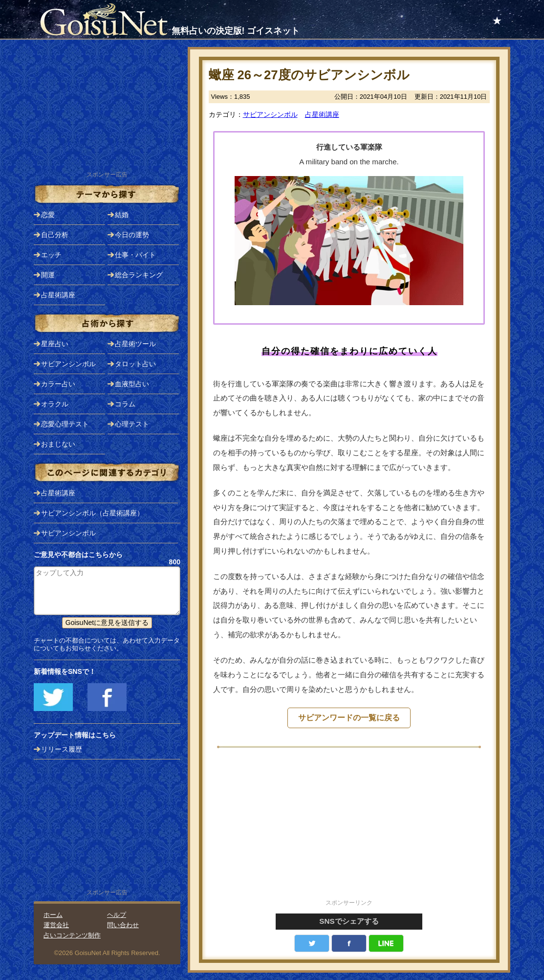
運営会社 (56, 925)
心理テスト (132, 424)
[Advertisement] (349, 829)
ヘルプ (117, 915)
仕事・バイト (135, 255)
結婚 (122, 215)
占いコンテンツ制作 (72, 935)
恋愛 (48, 215)
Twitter (312, 943)
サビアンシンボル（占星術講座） (92, 513)
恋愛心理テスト (65, 424)
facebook (349, 943)
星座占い (55, 344)
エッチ (51, 255)
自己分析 (55, 235)
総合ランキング (139, 275)
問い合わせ (123, 925)
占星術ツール (135, 344)
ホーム (53, 915)
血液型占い (132, 384)
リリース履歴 (62, 749)
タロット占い (135, 364)
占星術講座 (322, 114)
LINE (386, 943)
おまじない (58, 444)
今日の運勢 (132, 235)
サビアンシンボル (270, 114)
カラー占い (58, 384)
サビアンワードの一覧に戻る (349, 718)
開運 (48, 275)
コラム (125, 404)
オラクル (55, 404)
